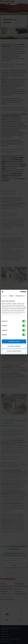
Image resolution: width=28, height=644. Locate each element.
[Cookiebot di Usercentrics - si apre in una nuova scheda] (20, 292)
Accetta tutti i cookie (14, 341)
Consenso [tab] (4, 296)
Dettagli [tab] (11, 296)
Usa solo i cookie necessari (14, 351)
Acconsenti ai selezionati (14, 346)
